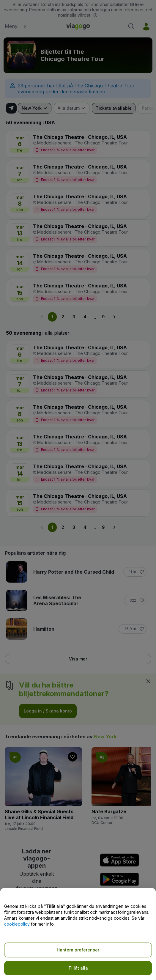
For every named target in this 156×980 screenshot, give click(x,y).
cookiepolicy (17, 924)
